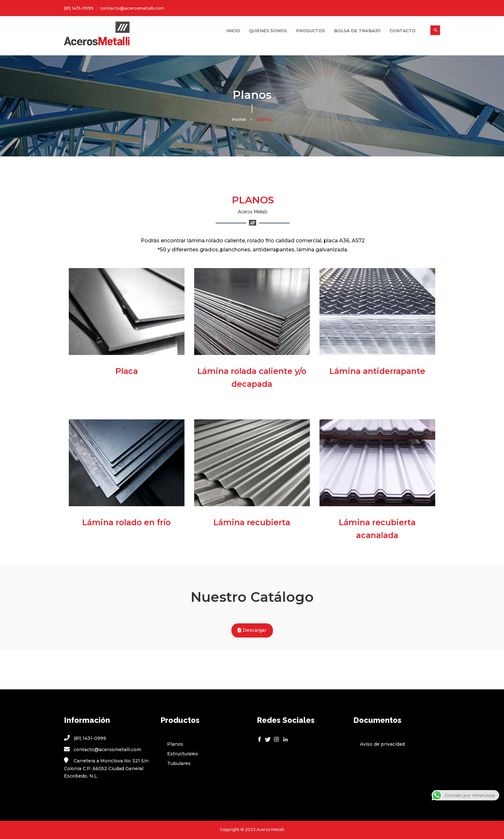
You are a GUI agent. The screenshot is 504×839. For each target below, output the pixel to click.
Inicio (233, 31)
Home (239, 119)
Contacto (403, 31)
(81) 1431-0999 (79, 8)
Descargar (252, 630)
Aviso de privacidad (382, 744)
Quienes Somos (268, 31)
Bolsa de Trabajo (357, 31)
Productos (310, 31)
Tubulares (179, 763)
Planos (175, 744)
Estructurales (183, 754)
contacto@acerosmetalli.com (132, 8)
